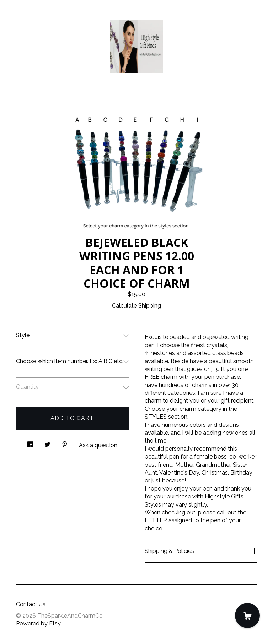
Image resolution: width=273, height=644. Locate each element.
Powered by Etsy (38, 624)
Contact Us (31, 604)
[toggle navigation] (253, 46)
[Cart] (247, 616)
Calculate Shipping (136, 306)
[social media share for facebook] (30, 443)
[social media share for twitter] (47, 443)
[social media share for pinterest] (65, 443)
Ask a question (98, 445)
